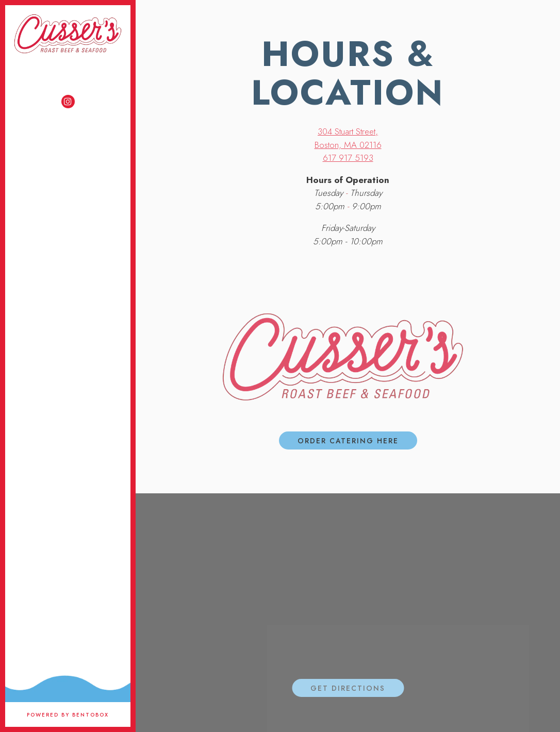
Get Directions (357, 688)
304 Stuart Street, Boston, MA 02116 (348, 138)
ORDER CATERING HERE (348, 441)
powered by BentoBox (79, 714)
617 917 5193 (348, 158)
